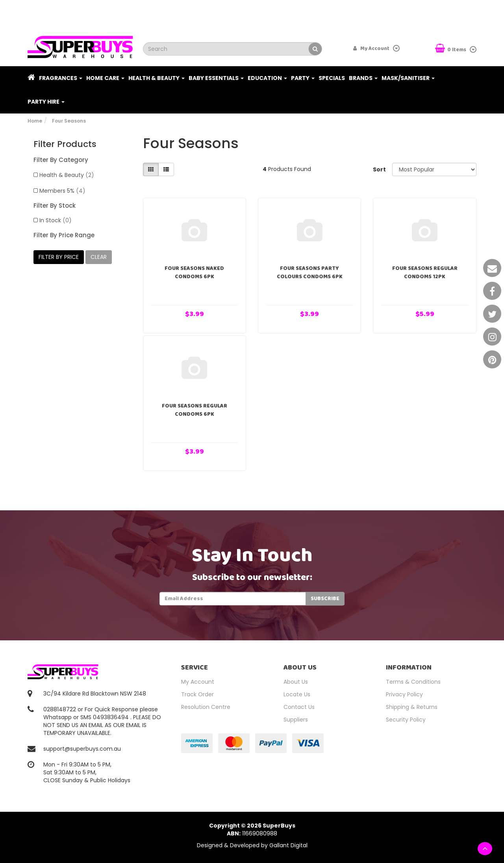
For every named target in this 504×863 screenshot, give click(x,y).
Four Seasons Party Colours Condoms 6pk (310, 272)
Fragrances (61, 78)
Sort (379, 169)
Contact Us (299, 707)
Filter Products (65, 144)
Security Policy (406, 720)
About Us (296, 682)
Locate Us (297, 694)
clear (99, 257)
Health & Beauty (157, 78)
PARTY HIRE (46, 102)
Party (303, 78)
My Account (198, 682)
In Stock (56, 220)
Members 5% (62, 191)
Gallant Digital (288, 845)
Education (267, 78)
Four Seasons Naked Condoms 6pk (194, 272)
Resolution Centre (206, 707)
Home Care (105, 78)
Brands (363, 78)
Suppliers (296, 720)
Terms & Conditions (413, 682)
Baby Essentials (216, 78)
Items (451, 49)
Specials (332, 78)
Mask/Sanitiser (408, 78)
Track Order (197, 694)
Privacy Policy (404, 694)
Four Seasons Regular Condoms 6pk (195, 410)
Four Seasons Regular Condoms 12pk (425, 272)
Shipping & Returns (412, 707)
